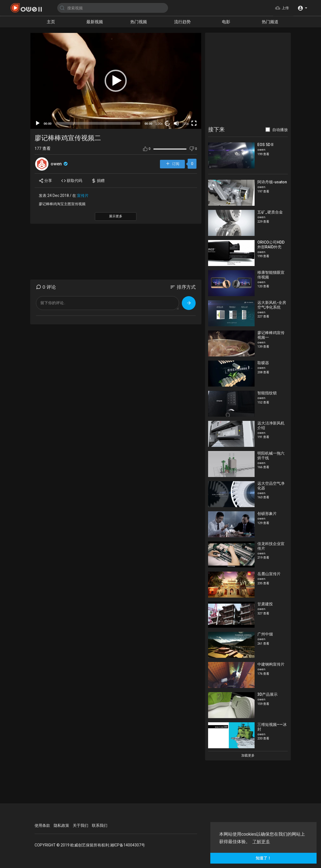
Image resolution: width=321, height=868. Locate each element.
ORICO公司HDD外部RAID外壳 (271, 245)
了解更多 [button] (261, 842)
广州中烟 (265, 634)
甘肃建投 (265, 604)
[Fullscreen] (194, 123)
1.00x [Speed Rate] (159, 124)
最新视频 (95, 22)
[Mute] (176, 123)
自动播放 (280, 130)
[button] (302, 8)
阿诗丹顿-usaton (272, 182)
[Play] (38, 123)
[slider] (98, 123)
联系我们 (100, 825)
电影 (226, 22)
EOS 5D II (265, 145)
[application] (116, 81)
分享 (45, 181)
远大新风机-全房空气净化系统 (272, 305)
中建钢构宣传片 (271, 664)
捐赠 (98, 181)
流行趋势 (182, 22)
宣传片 (83, 196)
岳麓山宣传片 (269, 574)
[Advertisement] (248, 80)
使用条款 (42, 825)
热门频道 (270, 22)
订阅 (172, 164)
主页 (51, 22)
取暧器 (263, 363)
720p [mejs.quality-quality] (185, 124)
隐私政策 (61, 825)
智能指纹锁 (267, 393)
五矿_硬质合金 (270, 212)
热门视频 (139, 22)
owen (60, 164)
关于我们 (81, 825)
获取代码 (72, 181)
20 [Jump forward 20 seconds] (167, 123)
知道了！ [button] (263, 858)
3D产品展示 (267, 694)
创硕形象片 (267, 513)
